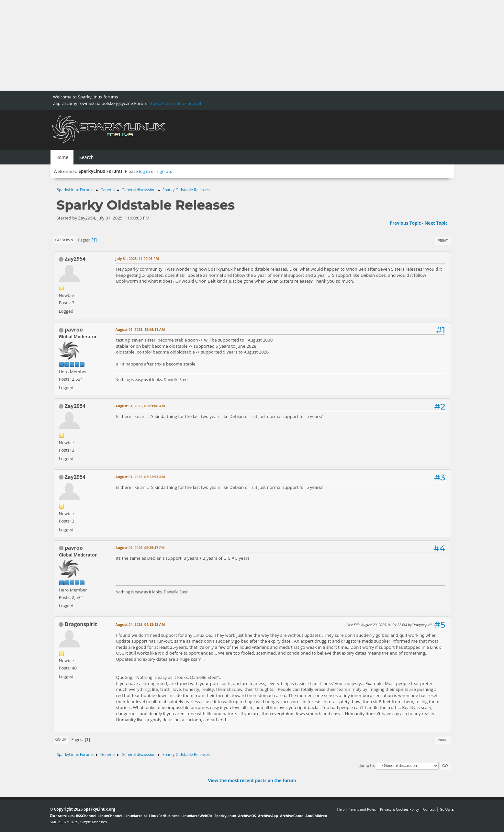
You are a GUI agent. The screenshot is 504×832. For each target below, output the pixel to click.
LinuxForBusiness (164, 816)
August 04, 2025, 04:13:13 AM (140, 624)
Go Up (61, 739)
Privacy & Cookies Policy (399, 809)
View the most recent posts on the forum (252, 781)
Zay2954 (75, 259)
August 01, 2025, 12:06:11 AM (140, 329)
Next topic (436, 223)
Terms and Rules (363, 809)
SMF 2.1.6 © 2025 (64, 822)
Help (341, 809)
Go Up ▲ (447, 809)
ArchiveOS (247, 816)
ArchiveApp (268, 816)
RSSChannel (86, 816)
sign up (164, 171)
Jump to (367, 765)
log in (144, 171)
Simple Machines (94, 822)
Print (443, 240)
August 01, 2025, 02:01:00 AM (140, 406)
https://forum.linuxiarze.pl (175, 103)
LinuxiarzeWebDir (197, 816)
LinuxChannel (110, 816)
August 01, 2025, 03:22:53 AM (140, 477)
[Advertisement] (194, 45)
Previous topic (405, 223)
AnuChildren (316, 816)
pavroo (74, 330)
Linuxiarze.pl (135, 816)
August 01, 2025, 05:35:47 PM (140, 548)
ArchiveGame (292, 816)
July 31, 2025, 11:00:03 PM (137, 259)
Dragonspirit (81, 624)
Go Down (64, 240)
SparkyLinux (225, 816)
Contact (429, 809)
